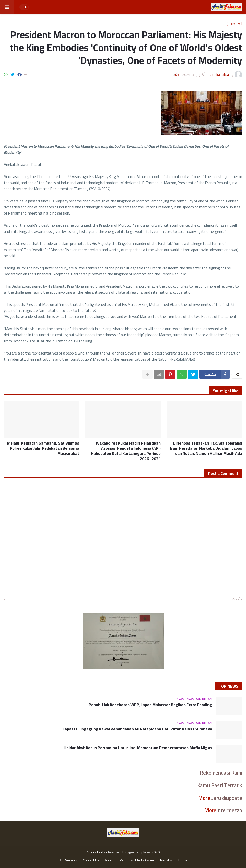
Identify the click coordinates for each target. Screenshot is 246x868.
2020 (156, 852)
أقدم (10, 599)
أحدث (236, 599)
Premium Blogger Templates (129, 852)
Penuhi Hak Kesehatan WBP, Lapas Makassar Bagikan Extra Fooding (150, 705)
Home (183, 860)
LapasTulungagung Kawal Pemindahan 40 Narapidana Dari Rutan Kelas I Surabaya (137, 729)
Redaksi (166, 860)
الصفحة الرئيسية (231, 24)
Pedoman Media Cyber (137, 860)
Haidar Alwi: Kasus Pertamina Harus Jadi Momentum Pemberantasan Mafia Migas (138, 748)
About (109, 860)
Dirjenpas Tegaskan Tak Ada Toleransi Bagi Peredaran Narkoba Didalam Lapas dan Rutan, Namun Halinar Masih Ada (206, 448)
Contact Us (91, 860)
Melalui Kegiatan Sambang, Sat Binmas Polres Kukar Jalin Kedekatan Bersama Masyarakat (43, 448)
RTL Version (68, 860)
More (204, 798)
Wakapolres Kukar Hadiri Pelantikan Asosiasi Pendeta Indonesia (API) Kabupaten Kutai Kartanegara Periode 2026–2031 (126, 451)
